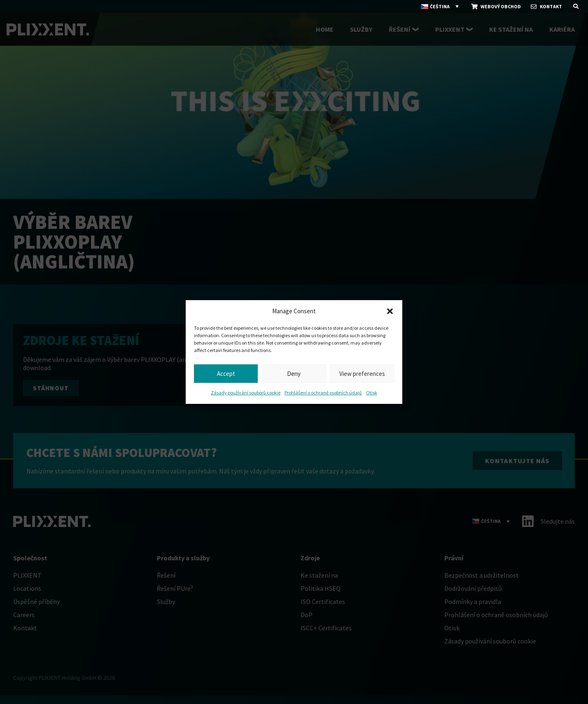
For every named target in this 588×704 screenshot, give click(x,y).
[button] (390, 311)
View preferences (362, 374)
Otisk (372, 393)
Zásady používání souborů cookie (246, 393)
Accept (226, 374)
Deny (294, 374)
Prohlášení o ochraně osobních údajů (323, 393)
